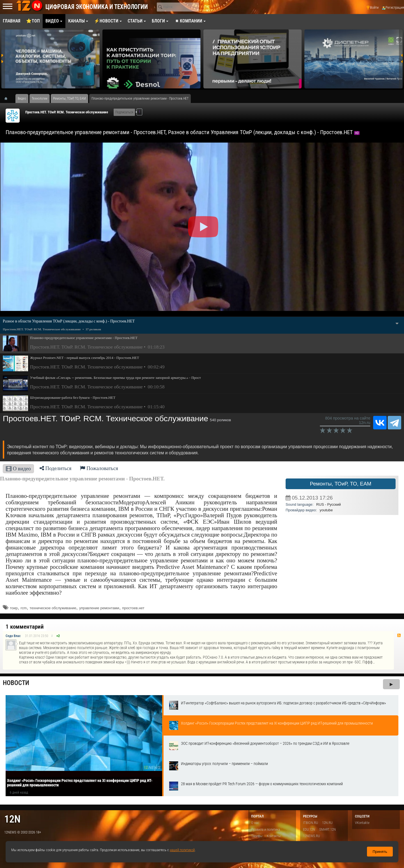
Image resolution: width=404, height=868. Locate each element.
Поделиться (56, 468)
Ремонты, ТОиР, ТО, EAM (340, 484)
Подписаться (124, 112)
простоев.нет (133, 608)
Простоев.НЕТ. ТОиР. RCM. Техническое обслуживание (67, 112)
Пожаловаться (99, 468)
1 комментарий (25, 627)
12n (12, 819)
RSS (399, 635)
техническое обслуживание (53, 608)
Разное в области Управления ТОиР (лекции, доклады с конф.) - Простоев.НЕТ (69, 321)
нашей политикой (182, 850)
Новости (16, 683)
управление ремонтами (99, 608)
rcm (24, 608)
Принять (380, 852)
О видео (18, 469)
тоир (14, 608)
